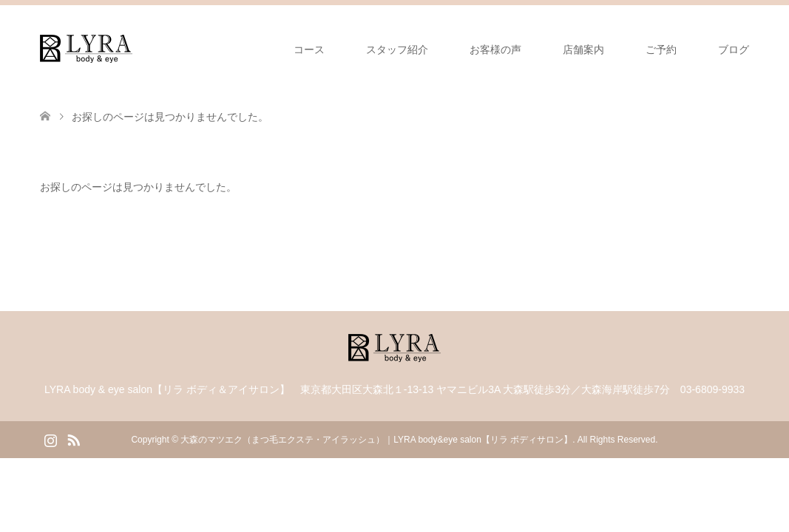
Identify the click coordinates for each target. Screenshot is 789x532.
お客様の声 (495, 50)
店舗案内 (583, 50)
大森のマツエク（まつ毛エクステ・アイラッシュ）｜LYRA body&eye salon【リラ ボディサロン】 (376, 440)
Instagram (50, 439)
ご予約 (661, 50)
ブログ (734, 50)
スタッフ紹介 (397, 50)
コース (309, 50)
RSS (73, 439)
